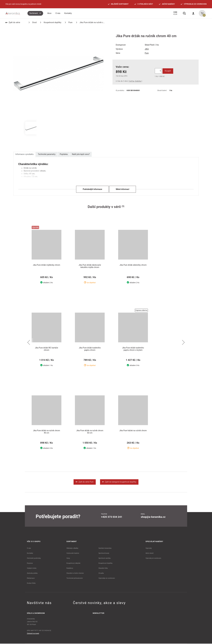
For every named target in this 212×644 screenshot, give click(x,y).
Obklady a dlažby (72, 549)
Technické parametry (47, 154)
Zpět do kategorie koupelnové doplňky (119, 482)
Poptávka (64, 154)
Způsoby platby (32, 574)
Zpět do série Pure (85, 482)
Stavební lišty (103, 569)
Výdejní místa (32, 569)
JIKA (147, 49)
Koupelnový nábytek (73, 564)
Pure (69, 22)
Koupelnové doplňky (51, 22)
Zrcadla (101, 574)
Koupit (168, 71)
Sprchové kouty (104, 554)
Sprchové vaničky (104, 559)
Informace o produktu (24, 154)
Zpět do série (13, 22)
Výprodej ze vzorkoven (153, 559)
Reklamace (31, 579)
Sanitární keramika (105, 549)
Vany (68, 559)
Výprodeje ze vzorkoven (107, 579)
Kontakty (30, 554)
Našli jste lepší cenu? (81, 154)
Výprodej (149, 549)
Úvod (33, 22)
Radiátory (70, 569)
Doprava (30, 564)
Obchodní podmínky (34, 559)
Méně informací (123, 189)
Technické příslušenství (75, 579)
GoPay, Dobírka (135, 81)
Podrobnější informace (92, 189)
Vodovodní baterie (73, 554)
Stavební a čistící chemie (75, 574)
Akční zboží (150, 554)
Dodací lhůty (31, 584)
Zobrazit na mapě (33, 634)
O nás (29, 549)
